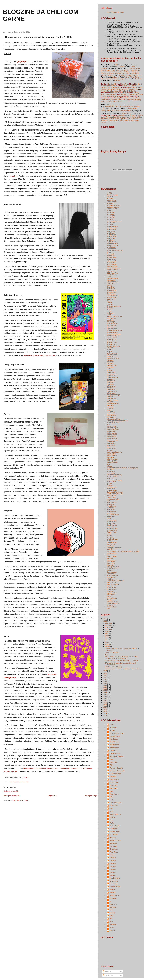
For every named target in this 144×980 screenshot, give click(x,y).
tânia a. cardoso (112, 575)
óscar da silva (112, 496)
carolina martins (115, 887)
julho (107, 634)
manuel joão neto (113, 423)
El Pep (109, 311)
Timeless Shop (116, 87)
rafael (112, 927)
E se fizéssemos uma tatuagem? (116, 659)
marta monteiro (112, 435)
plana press (111, 516)
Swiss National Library (116, 121)
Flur (134, 68)
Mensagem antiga (91, 796)
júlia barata (111, 405)
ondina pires (111, 489)
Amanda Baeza (115, 736)
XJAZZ (109, 600)
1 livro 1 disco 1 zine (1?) (113, 667)
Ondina (112, 817)
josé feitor (110, 402)
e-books (110, 310)
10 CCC (110, 193)
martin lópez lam (112, 438)
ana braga (110, 214)
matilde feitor (111, 445)
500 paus (110, 197)
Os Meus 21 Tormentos (115, 492)
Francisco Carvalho (116, 768)
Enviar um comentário (11, 791)
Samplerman (111, 544)
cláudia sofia (111, 280)
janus (109, 369)
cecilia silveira (112, 275)
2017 (105, 686)
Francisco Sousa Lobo (117, 771)
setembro (109, 629)
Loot (111, 800)
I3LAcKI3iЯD (114, 782)
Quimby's (109, 101)
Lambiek (113, 93)
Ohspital (110, 485)
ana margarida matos (114, 221)
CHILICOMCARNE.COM (115, 12)
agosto (108, 632)
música (109, 466)
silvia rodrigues (112, 556)
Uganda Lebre (112, 593)
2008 (105, 705)
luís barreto (111, 417)
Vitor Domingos (115, 878)
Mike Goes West (112, 459)
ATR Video (113, 727)
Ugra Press (125, 84)
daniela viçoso (112, 290)
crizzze (109, 285)
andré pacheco (112, 237)
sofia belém (111, 562)
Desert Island (130, 100)
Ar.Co (109, 252)
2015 (105, 690)
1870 (116, 65)
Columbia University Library (122, 117)
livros (109, 410)
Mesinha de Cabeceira (114, 452)
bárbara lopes (112, 257)
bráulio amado (112, 261)
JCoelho (110, 370)
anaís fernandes (112, 226)
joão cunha (111, 388)
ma (111, 919)
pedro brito (111, 504)
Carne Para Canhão (114, 268)
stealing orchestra (113, 567)
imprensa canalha (113, 358)
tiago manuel (111, 586)
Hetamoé (113, 777)
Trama (111, 79)
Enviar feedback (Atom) (20, 800)
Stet (127, 74)
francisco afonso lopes (114, 330)
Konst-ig (117, 98)
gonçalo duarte (112, 344)
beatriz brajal (111, 259)
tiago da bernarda (113, 584)
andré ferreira (111, 231)
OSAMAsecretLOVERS (115, 494)
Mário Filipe (114, 806)
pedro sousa (111, 509)
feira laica (110, 320)
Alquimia (133, 67)
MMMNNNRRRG (113, 462)
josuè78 (112, 913)
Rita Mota (113, 837)
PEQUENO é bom (113, 515)
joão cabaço (111, 381)
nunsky (109, 483)
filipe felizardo (112, 325)
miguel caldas (112, 454)
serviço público (24, 782)
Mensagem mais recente (12, 796)
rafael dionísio (112, 522)
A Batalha (110, 198)
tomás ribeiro (111, 588)
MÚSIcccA (110, 469)
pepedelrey (111, 513)
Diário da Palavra (113, 296)
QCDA (109, 518)
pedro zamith (111, 511)
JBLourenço (114, 785)
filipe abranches (112, 323)
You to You (139, 79)
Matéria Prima (129, 77)
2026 (105, 619)
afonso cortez (111, 200)
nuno (111, 921)
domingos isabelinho (114, 306)
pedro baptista (112, 502)
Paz (106, 98)
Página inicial (52, 796)
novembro (109, 625)
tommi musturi (112, 589)
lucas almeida (112, 416)
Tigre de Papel (134, 74)
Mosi (108, 464)
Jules (112, 797)
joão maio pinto (112, 391)
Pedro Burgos (112, 506)
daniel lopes (111, 289)
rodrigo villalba (112, 530)
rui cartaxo (110, 537)
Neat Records (114, 72)
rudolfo (109, 535)
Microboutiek (112, 84)
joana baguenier (112, 374)
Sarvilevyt (138, 84)
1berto (112, 724)
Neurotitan (112, 89)
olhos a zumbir (112, 487)
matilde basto (111, 443)
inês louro (110, 363)
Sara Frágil (113, 846)
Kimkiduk (110, 409)
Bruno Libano (114, 748)
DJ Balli (109, 303)
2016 (105, 688)
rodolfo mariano (112, 529)
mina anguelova (112, 461)
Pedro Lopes (114, 829)
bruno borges (111, 263)
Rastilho (122, 67)
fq (110, 901)
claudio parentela (113, 282)
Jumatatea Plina (111, 94)
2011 (105, 699)
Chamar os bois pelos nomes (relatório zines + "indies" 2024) (38, 37)
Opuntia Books (112, 490)
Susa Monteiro (112, 572)
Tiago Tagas (114, 852)
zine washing (29, 355)
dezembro (109, 623)
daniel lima (111, 287)
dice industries (112, 297)
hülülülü (109, 351)
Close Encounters (129, 98)
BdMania (104, 68)
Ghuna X (110, 341)
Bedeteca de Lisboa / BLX (114, 107)
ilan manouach (112, 355)
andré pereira (111, 238)
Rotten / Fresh (112, 532)
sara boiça (110, 546)
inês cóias (110, 362)
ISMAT (124, 114)
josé (111, 910)
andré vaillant (111, 242)
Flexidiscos (110, 96)
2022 (105, 675)
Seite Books (117, 101)
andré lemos (111, 233)
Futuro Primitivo (112, 337)
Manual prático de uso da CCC (117, 421)
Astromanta (111, 254)
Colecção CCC (112, 283)
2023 (105, 673)
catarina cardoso (113, 270)
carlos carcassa (112, 266)
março (108, 642)
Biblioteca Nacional (114, 110)
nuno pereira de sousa (114, 480)
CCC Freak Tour (112, 273)
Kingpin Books (106, 70)
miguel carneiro (112, 456)
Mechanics (111, 447)
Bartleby (124, 94)
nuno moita (111, 478)
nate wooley (111, 473)
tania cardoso (111, 577)
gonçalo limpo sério (113, 346)
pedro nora (111, 508)
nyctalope (113, 924)
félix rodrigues (112, 322)
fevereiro (108, 644)
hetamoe (110, 350)
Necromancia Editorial (114, 475)
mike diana (111, 457)
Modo (121, 91)
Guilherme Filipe (115, 774)
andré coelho (111, 230)
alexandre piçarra (113, 207)
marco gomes (112, 426)
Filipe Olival (114, 762)
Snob (123, 74)
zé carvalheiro (112, 607)
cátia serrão (111, 271)
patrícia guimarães (113, 499)
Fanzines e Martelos (117, 756)
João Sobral (114, 788)
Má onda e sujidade (114, 419)
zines (109, 608)
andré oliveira (111, 235)
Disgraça (122, 75)
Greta (138, 68)
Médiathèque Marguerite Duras (120, 119)
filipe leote (110, 327)
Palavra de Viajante (108, 74)
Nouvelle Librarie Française (129, 72)
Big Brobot (132, 87)
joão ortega (111, 393)
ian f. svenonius (112, 353)
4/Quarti (104, 91)
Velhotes (117, 81)
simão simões (112, 560)
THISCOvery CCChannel (115, 581)
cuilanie (112, 893)
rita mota (110, 527)
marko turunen (112, 433)
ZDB (140, 75)
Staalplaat (131, 89)
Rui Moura (113, 843)
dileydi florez (111, 299)
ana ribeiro (111, 224)
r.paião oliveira (112, 520)
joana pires (111, 379)
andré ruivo (111, 240)
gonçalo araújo (112, 343)
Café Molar (131, 94)
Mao (108, 424)
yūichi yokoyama (113, 602)
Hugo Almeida (114, 780)
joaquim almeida (112, 400)
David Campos (115, 753)
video (109, 596)
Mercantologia (112, 449)
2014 (105, 692)
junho (107, 636)
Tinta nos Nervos (107, 75)
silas (108, 555)
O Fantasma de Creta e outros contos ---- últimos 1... (123, 661)
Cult (130, 68)
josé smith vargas (113, 403)
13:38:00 (26, 777)
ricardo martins (112, 525)
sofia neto (110, 565)
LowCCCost (111, 412)
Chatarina (113, 751)
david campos (112, 292)
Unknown (113, 855)
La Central (118, 96)
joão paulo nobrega (113, 395)
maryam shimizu (112, 440)
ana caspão (111, 216)
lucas (112, 916)
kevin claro (111, 407)
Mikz (111, 809)
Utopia (122, 79)
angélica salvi (111, 247)
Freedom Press (116, 100)
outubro (108, 627)
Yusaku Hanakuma (113, 603)
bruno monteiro (112, 264)
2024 (105, 671)
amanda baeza (112, 209)
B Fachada (111, 256)
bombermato (114, 884)
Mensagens (108, 971)
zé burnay (110, 605)
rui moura (110, 541)
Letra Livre (115, 70)
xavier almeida (112, 598)
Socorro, (117, 79)
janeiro (108, 646)
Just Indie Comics (130, 91)
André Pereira (114, 745)
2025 (105, 621)
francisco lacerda (113, 332)
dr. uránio (110, 308)
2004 (105, 713)
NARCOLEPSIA (115, 814)
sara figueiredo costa (114, 548)
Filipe (112, 765)
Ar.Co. (112, 105)
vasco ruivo (111, 595)
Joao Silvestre (115, 794)
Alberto (112, 730)
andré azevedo (112, 228)
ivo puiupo (110, 367)
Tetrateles (110, 579)
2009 (105, 703)
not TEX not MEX (113, 476)
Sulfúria (109, 570)
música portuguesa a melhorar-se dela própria (122, 468)
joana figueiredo (112, 377)
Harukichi (110, 348)
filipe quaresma (112, 329)
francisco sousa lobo (114, 334)
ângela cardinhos (113, 245)
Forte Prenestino (113, 91)
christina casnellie (113, 278)
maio (107, 638)
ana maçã (110, 219)
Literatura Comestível (112, 652)
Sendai (109, 549)
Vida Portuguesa (132, 75)
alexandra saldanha (114, 205)
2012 (105, 696)
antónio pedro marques (115, 250)
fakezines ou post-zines (45, 355)
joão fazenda (111, 389)
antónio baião (111, 249)
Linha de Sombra (125, 70)
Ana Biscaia (114, 739)
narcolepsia (111, 471)
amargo (109, 210)
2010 (105, 701)
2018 (105, 684)
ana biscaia (111, 212)
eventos (110, 315)
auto (106, 654)
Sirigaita (118, 74)
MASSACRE (111, 442)
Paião (112, 823)
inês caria (110, 360)
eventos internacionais (114, 316)
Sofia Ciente (111, 563)
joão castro (111, 384)
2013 (105, 694)
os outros (13, 176)
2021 (105, 677)
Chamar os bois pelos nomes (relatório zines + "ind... (123, 669)
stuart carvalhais (112, 569)
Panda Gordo (111, 497)
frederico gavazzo (113, 336)
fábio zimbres (111, 318)
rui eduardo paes (113, 539)
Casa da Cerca (126, 110)
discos (109, 301)
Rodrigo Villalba (115, 840)
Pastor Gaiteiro (115, 826)
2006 (105, 709)
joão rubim (110, 396)
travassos (110, 591)
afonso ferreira (112, 202)
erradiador (113, 898)
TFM (136, 89)
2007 (105, 707)
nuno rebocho (112, 482)
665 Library (121, 115)
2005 (105, 711)
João (111, 791)
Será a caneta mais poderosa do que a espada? (123, 551)
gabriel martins (112, 339)
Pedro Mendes (115, 832)
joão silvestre (111, 398)
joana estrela (111, 376)
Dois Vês (110, 304)
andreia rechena (112, 243)
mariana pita (111, 431)
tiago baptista (111, 582)
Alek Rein (110, 204)
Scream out (114, 849)
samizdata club (112, 542)
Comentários (108, 976)
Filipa (112, 759)
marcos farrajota (15, 782)
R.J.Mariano (114, 835)
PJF (111, 820)
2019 (105, 682)
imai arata (110, 356)
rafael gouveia (112, 523)
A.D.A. (124, 93)
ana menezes (111, 223)
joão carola (111, 383)
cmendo (112, 890)
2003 (105, 716)
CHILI (109, 277)
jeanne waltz (111, 372)
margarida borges (113, 429)
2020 (105, 679)
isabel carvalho (112, 365)
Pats (108, 501)
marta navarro (112, 436)
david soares (111, 294)
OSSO (130, 114)
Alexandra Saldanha (117, 733)
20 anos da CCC (113, 195)
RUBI (109, 534)
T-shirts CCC (111, 574)
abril (107, 640)
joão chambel (111, 386)
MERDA (110, 450)
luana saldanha (112, 414)
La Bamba (116, 77)
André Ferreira (115, 742)
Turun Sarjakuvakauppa (109, 86)
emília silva (111, 313)
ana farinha (111, 217)
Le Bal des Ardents (129, 86)
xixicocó (112, 930)
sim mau (110, 558)
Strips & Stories (121, 89)
